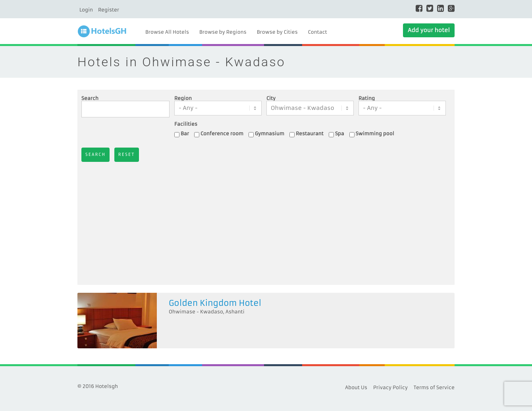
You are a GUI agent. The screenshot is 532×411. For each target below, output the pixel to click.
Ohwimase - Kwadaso (196, 312)
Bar (185, 133)
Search (90, 98)
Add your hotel (429, 30)
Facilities (186, 124)
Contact (318, 32)
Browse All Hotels (167, 32)
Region (183, 98)
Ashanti (235, 312)
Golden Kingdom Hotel (215, 303)
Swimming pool (375, 133)
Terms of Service (434, 387)
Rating (367, 98)
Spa (340, 133)
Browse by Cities (277, 32)
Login (86, 10)
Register (109, 10)
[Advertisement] (266, 221)
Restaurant (310, 133)
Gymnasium (270, 133)
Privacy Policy (390, 387)
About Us (356, 387)
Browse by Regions (223, 32)
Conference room (222, 133)
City (271, 98)
